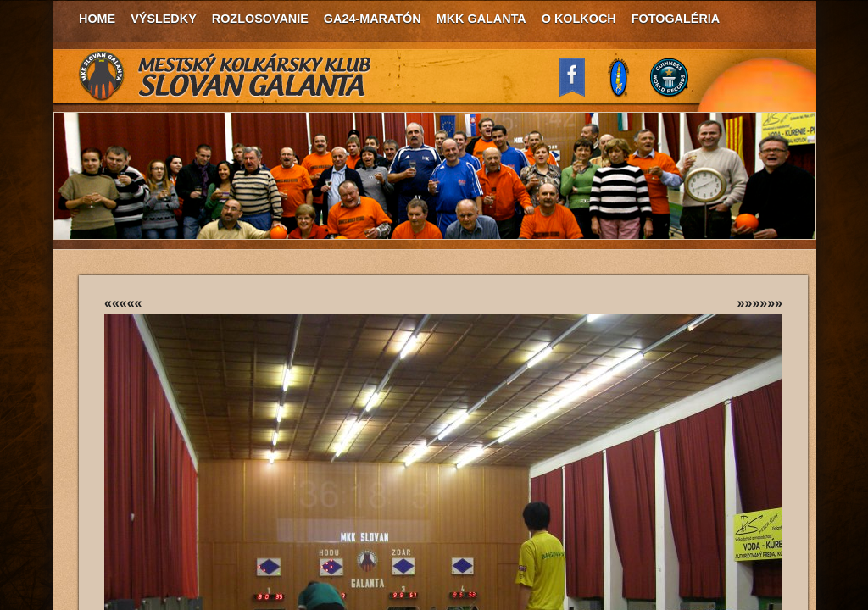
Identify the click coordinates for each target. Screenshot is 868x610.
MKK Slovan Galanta (225, 76)
